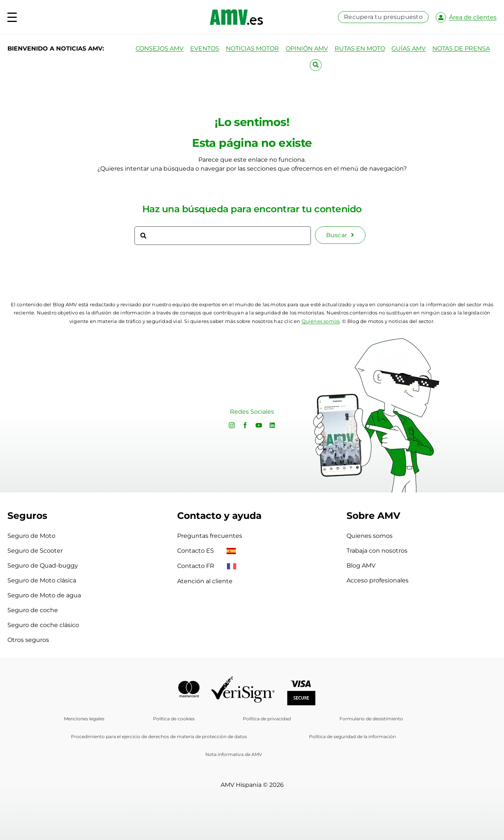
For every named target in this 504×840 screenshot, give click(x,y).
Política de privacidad (267, 719)
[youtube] (259, 425)
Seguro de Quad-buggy (43, 566)
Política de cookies (174, 719)
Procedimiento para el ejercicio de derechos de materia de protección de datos (159, 736)
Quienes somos (370, 536)
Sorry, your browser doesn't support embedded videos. (99, 413)
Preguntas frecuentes (210, 536)
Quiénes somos (321, 321)
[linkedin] (272, 425)
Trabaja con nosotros (377, 551)
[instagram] (232, 425)
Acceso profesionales (378, 580)
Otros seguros (28, 640)
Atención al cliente (205, 581)
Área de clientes (473, 17)
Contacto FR (207, 566)
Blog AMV (361, 566)
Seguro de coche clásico (43, 625)
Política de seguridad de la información (352, 736)
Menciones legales (84, 719)
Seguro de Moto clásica (42, 580)
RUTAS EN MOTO (360, 49)
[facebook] (245, 425)
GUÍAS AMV (409, 49)
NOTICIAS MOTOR (252, 49)
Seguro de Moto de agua (44, 595)
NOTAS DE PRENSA (461, 49)
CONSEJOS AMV (160, 49)
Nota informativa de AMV (234, 754)
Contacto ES (207, 551)
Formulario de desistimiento (371, 719)
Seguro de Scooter (35, 551)
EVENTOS (205, 49)
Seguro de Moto (31, 536)
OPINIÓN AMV (307, 49)
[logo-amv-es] (236, 12)
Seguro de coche (33, 610)
